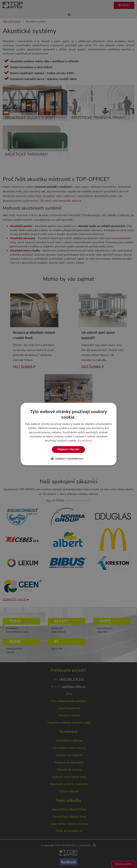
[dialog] (68, 434)
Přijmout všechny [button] (68, 449)
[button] (69, 459)
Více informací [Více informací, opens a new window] (85, 441)
